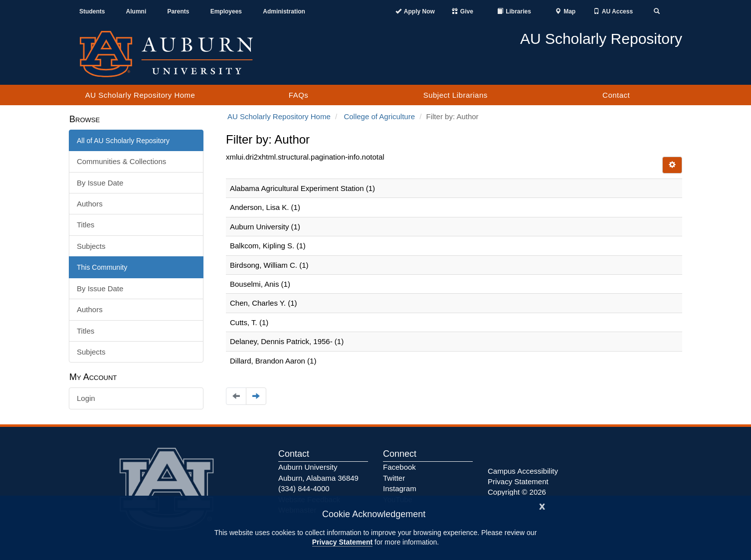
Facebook (399, 467)
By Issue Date (100, 183)
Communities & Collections (121, 161)
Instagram (400, 488)
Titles (86, 225)
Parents (178, 11)
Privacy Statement (342, 542)
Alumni (136, 11)
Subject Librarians (456, 95)
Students (92, 11)
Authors (90, 204)
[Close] (542, 505)
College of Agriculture (379, 116)
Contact (616, 95)
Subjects (91, 246)
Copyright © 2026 (517, 492)
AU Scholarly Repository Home (140, 95)
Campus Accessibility (523, 471)
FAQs (299, 95)
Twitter (394, 478)
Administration (284, 11)
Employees (226, 11)
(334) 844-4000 (304, 488)
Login (86, 398)
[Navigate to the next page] (256, 396)
